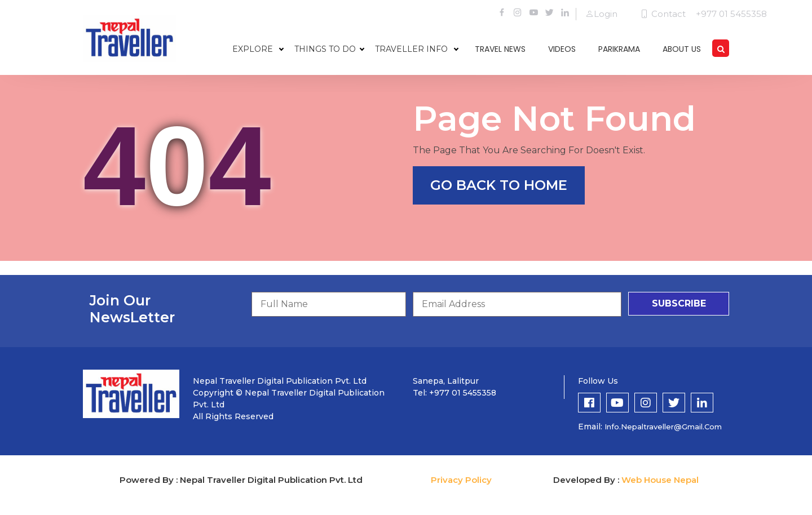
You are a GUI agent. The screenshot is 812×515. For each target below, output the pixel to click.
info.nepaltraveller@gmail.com (663, 427)
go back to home (499, 185)
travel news (500, 49)
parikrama (619, 49)
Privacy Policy (461, 480)
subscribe (679, 303)
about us (682, 49)
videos (562, 49)
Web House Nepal (660, 480)
